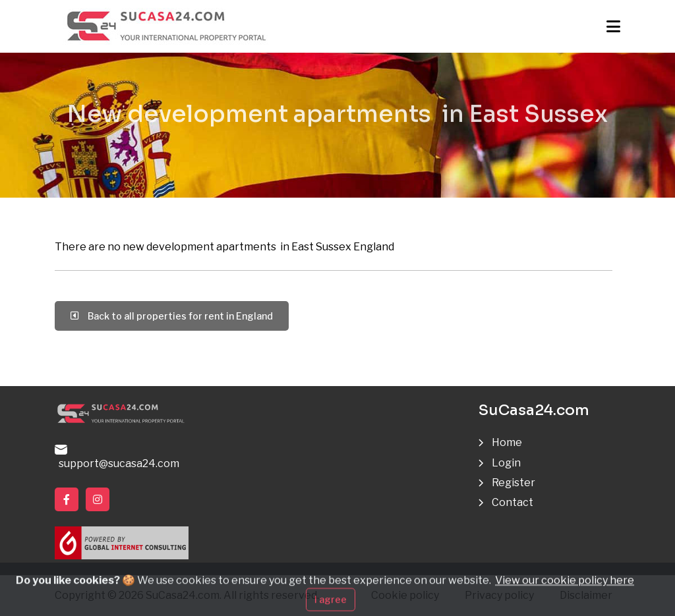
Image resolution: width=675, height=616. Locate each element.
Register (514, 483)
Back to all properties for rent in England (172, 316)
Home (507, 442)
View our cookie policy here (565, 591)
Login (506, 463)
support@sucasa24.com (117, 457)
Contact (513, 502)
